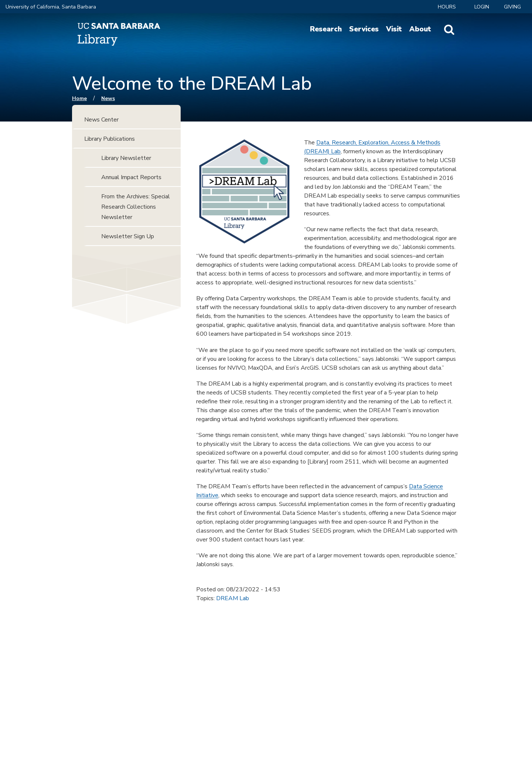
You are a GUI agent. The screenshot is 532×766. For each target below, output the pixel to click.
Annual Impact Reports (131, 177)
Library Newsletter (126, 158)
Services (364, 29)
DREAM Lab (233, 598)
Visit (394, 29)
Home (79, 98)
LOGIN (482, 7)
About (420, 29)
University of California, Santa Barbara (51, 7)
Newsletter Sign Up (128, 236)
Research (326, 29)
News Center (101, 120)
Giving (512, 7)
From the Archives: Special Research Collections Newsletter (136, 207)
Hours (447, 7)
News (108, 98)
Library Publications (110, 139)
